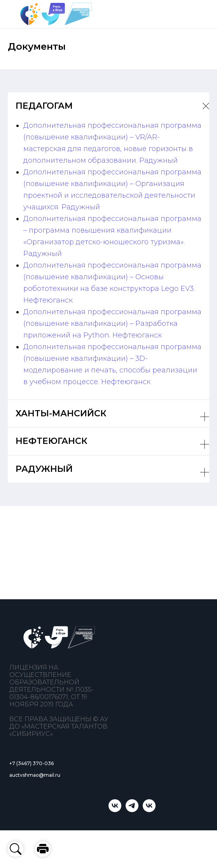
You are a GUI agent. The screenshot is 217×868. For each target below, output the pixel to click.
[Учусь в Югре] (115, 810)
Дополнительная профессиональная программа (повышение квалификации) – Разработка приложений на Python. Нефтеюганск (112, 324)
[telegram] (132, 810)
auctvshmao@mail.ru (35, 775)
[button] (43, 849)
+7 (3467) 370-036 (31, 763)
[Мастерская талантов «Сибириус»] (149, 810)
